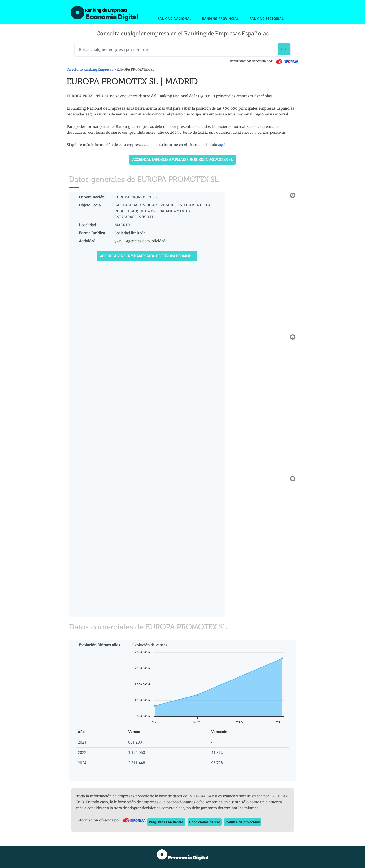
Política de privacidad (243, 822)
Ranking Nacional (174, 19)
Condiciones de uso (205, 822)
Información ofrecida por (264, 61)
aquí (222, 145)
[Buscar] (284, 49)
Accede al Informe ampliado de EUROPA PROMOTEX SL (182, 160)
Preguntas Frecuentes (166, 822)
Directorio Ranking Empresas (90, 70)
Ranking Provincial (220, 19)
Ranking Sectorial (266, 19)
